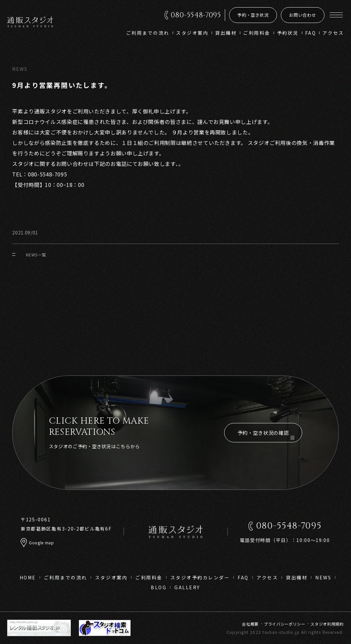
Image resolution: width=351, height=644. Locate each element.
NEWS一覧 (29, 255)
